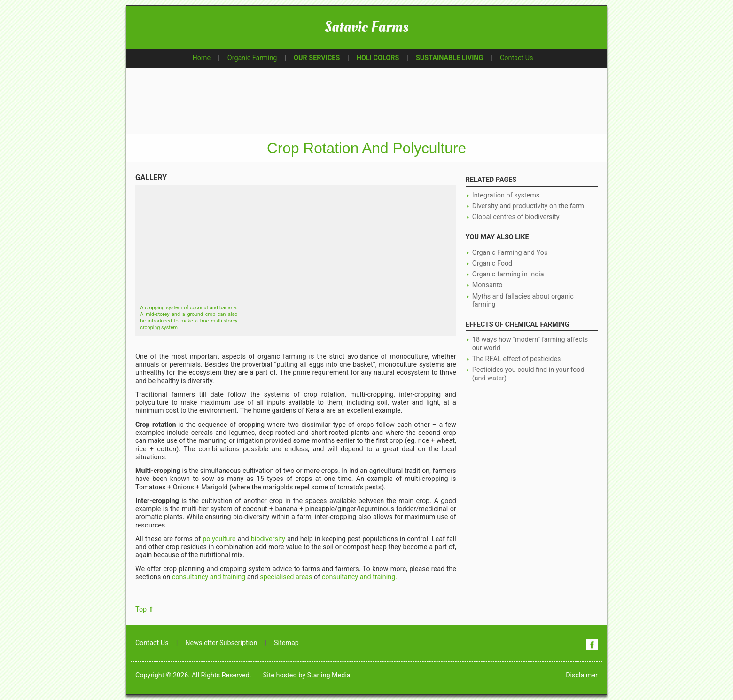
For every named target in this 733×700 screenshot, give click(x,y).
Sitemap (286, 643)
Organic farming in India (508, 274)
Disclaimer (582, 675)
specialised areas (286, 577)
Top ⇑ (145, 610)
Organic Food (492, 263)
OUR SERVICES (317, 58)
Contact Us (517, 58)
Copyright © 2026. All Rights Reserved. (193, 675)
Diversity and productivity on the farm (528, 206)
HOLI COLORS (378, 58)
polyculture (219, 539)
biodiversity (268, 539)
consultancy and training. (359, 577)
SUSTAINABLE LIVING (449, 58)
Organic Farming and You (510, 253)
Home (201, 58)
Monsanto (487, 285)
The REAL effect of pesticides (517, 359)
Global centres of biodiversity (516, 217)
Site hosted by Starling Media (307, 675)
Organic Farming (252, 58)
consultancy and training (209, 577)
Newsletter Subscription (221, 643)
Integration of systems (506, 195)
